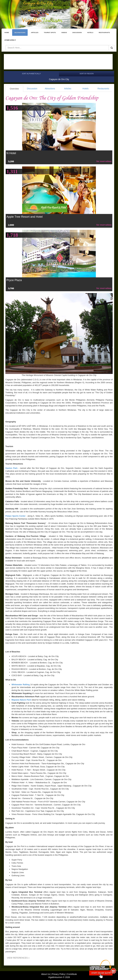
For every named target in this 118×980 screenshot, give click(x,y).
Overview (14, 89)
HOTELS (90, 32)
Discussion (32, 89)
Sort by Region (87, 74)
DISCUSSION (77, 32)
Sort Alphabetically (31, 74)
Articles (68, 89)
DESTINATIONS (20, 32)
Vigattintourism (55, 977)
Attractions (50, 89)
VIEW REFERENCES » (18, 958)
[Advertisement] (58, 62)
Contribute (72, 974)
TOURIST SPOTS (50, 32)
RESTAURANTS (104, 32)
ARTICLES (35, 32)
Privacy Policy (58, 974)
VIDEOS (64, 32)
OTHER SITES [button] (10, 40)
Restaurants (103, 89)
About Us (46, 974)
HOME (7, 32)
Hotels (86, 89)
